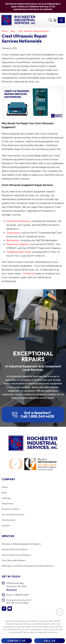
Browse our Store (11, 509)
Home (5, 487)
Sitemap (6, 498)
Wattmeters (13, 240)
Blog (4, 492)
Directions (12, 590)
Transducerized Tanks (19, 252)
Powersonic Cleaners (18, 244)
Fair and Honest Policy (13, 514)
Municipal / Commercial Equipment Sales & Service (28, 566)
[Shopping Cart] (55, 20)
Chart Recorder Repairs (14, 560)
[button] (50, 20)
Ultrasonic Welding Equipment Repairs (21, 544)
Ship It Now (7, 503)
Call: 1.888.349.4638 (37, 416)
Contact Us (17, 641)
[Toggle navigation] (61, 20)
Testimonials (8, 520)
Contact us (29, 273)
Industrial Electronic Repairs (16, 555)
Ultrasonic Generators (18, 221)
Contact (6, 525)
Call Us (50, 641)
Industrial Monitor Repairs (15, 549)
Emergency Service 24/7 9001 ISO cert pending (19, 601)
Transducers (13, 233)
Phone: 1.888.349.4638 (17, 595)
